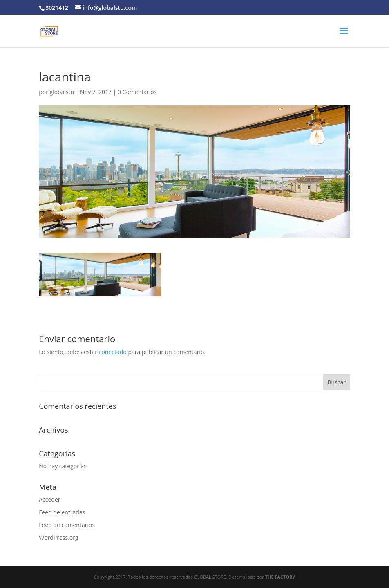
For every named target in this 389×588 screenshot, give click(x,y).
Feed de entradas (62, 512)
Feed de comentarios (67, 525)
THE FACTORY (280, 577)
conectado (113, 352)
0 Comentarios (137, 92)
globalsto (62, 92)
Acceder (49, 499)
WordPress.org (58, 538)
